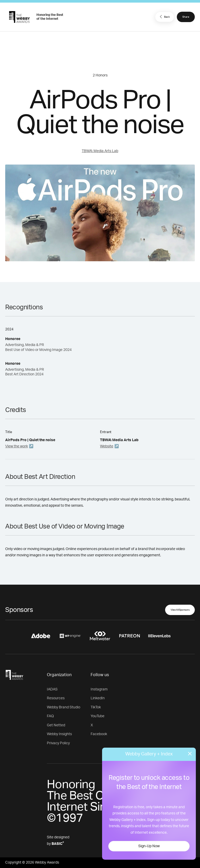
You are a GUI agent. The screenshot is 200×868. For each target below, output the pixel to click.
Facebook (99, 734)
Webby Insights (59, 734)
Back (164, 17)
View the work (17, 446)
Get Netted (56, 725)
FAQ (50, 716)
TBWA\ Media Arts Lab (100, 151)
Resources (56, 698)
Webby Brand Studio (64, 707)
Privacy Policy (58, 743)
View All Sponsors (180, 610)
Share (186, 17)
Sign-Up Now (149, 846)
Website (107, 446)
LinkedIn (98, 698)
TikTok (96, 707)
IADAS (52, 689)
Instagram (99, 689)
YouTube (98, 716)
